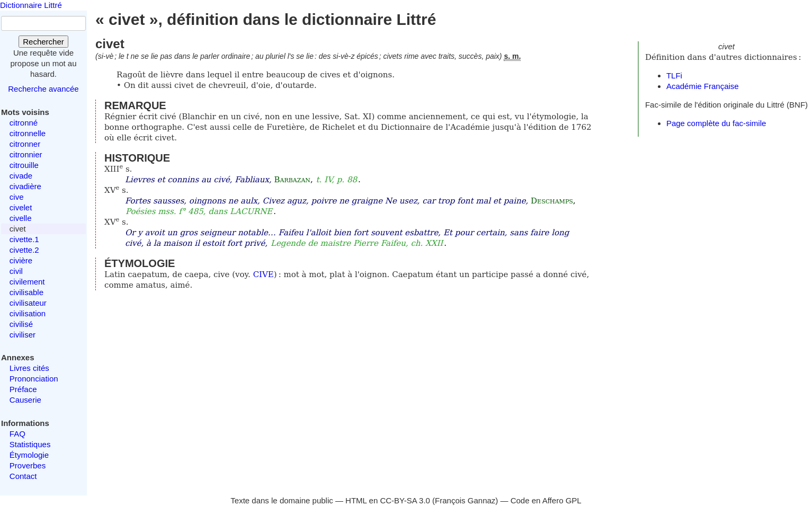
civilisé (21, 324)
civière (21, 260)
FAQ (17, 434)
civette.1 (24, 239)
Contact (23, 476)
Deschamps (552, 201)
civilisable (26, 292)
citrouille (24, 165)
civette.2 (24, 250)
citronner (25, 144)
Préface (23, 389)
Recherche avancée (43, 89)
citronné (24, 123)
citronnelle (28, 133)
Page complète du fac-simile (716, 123)
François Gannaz (465, 500)
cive (17, 197)
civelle (21, 218)
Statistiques (30, 444)
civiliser (23, 335)
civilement (27, 282)
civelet (21, 207)
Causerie (25, 400)
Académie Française (703, 86)
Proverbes (28, 465)
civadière (25, 186)
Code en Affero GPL (546, 500)
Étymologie (29, 455)
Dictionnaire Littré (31, 5)
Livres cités (29, 368)
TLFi (674, 76)
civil (16, 271)
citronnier (26, 154)
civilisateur (28, 303)
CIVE (264, 274)
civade (21, 176)
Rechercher (43, 42)
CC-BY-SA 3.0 (405, 500)
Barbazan (292, 180)
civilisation (28, 313)
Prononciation (34, 379)
